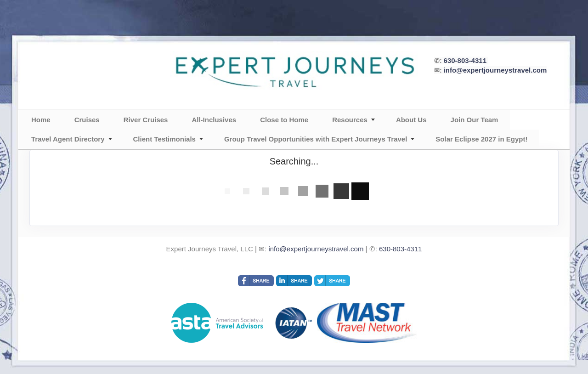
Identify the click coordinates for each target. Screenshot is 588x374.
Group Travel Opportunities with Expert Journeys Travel (316, 139)
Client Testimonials (164, 139)
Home (41, 120)
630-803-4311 (465, 60)
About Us (411, 120)
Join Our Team (475, 120)
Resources (350, 120)
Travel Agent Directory (68, 139)
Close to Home (284, 120)
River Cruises (146, 120)
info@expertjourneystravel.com (495, 70)
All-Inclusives (214, 120)
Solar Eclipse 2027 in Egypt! (481, 139)
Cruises (87, 120)
